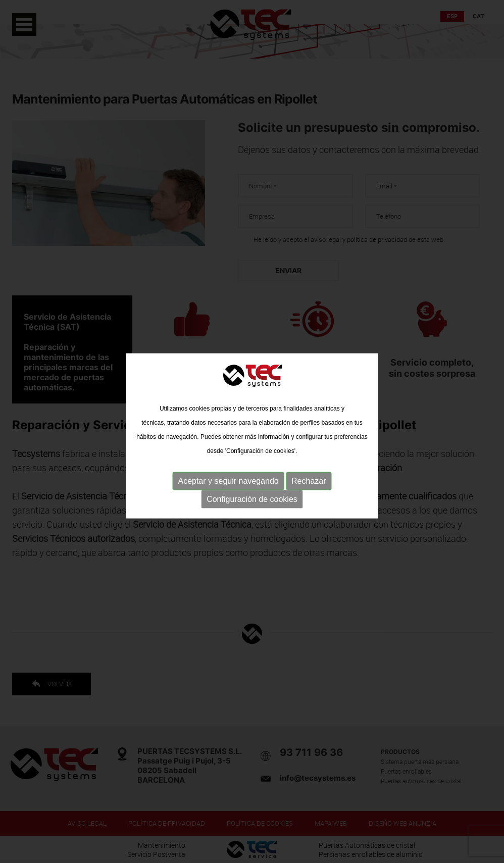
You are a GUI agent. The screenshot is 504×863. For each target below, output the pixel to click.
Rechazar (309, 486)
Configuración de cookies (252, 504)
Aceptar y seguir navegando (228, 486)
